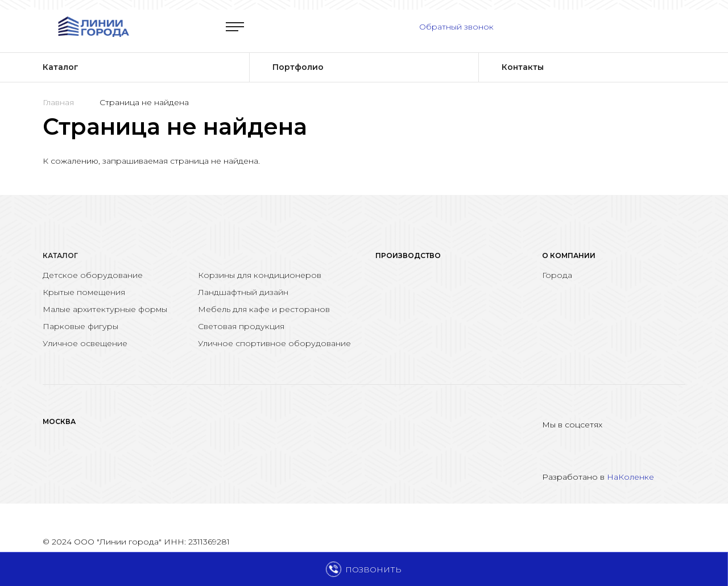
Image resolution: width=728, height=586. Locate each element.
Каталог (60, 255)
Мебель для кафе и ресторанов (264, 309)
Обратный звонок (456, 27)
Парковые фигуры (80, 326)
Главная (58, 102)
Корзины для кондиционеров (260, 275)
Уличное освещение (85, 343)
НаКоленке (630, 477)
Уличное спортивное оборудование (274, 343)
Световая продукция (241, 326)
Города (557, 275)
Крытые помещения (84, 292)
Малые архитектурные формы (105, 309)
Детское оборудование (93, 275)
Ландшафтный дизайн (243, 292)
